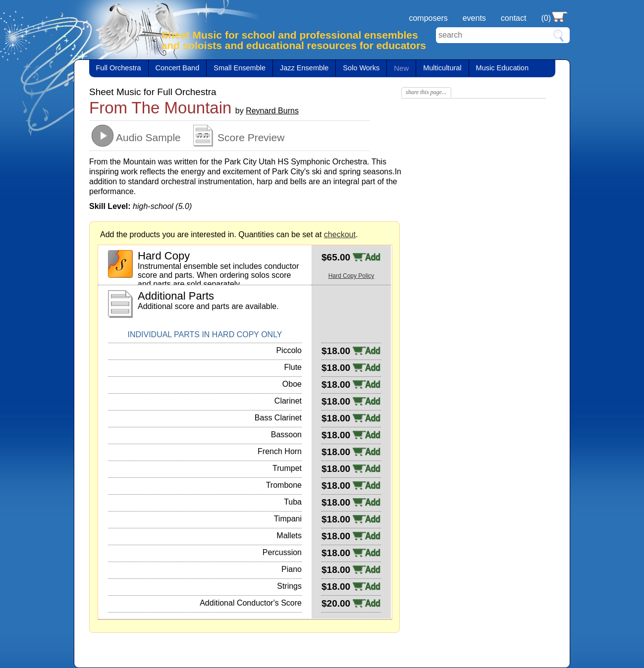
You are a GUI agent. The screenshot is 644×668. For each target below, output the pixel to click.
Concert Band (178, 68)
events (474, 18)
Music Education (502, 68)
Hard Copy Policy (351, 276)
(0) (546, 18)
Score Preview (251, 137)
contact (514, 18)
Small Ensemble (240, 68)
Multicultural (442, 68)
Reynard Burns (272, 111)
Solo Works (361, 68)
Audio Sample (148, 137)
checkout (340, 234)
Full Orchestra (119, 68)
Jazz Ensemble (304, 68)
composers (428, 18)
